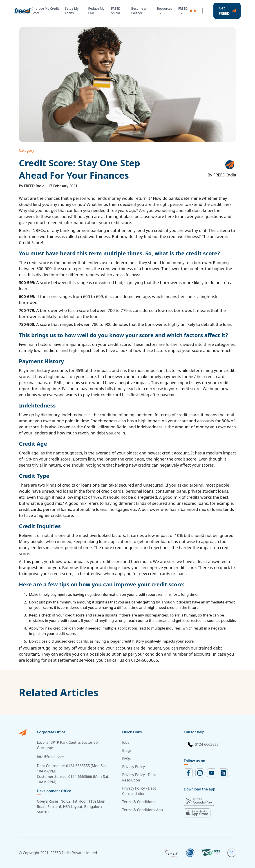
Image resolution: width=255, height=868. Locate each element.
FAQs (126, 759)
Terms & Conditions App (142, 810)
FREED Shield (116, 11)
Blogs (127, 750)
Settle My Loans (72, 11)
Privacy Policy (133, 767)
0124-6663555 (203, 744)
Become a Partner (139, 11)
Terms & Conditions (139, 802)
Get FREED (228, 11)
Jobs (126, 742)
